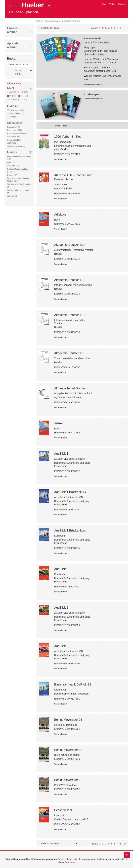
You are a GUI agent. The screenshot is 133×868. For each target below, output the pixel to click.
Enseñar (13, 30)
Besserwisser (63, 810)
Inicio (39, 21)
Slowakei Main (53, 21)
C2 (24, 100)
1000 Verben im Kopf (68, 137)
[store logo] (30, 8)
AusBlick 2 (61, 569)
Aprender (13, 45)
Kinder (14, 117)
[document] (67, 861)
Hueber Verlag (108, 4)
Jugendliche (17, 114)
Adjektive (60, 215)
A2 (24, 92)
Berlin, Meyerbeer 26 (68, 720)
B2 (25, 96)
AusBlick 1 (61, 454)
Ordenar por (47, 28)
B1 (14, 96)
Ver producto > (61, 159)
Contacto (122, 4)
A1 (13, 92)
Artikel (58, 423)
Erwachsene (17, 110)
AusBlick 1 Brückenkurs (70, 492)
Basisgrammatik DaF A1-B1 (73, 684)
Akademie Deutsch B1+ (70, 245)
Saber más (70, 862)
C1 (13, 100)
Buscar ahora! (18, 72)
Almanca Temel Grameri (70, 388)
